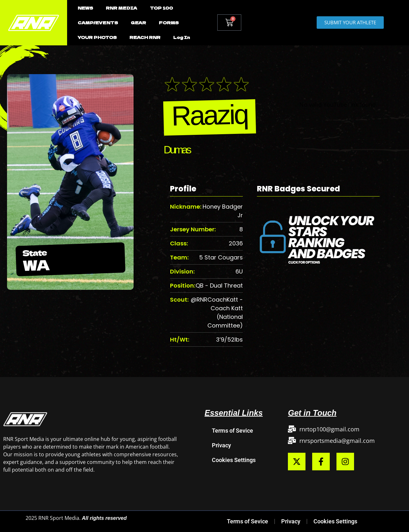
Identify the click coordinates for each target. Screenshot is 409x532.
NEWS (85, 8)
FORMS (169, 23)
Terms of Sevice (232, 431)
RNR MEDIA (121, 8)
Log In (181, 37)
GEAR (138, 23)
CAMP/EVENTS (98, 23)
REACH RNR (145, 37)
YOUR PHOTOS (97, 37)
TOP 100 (161, 8)
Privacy (221, 445)
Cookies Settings (234, 460)
